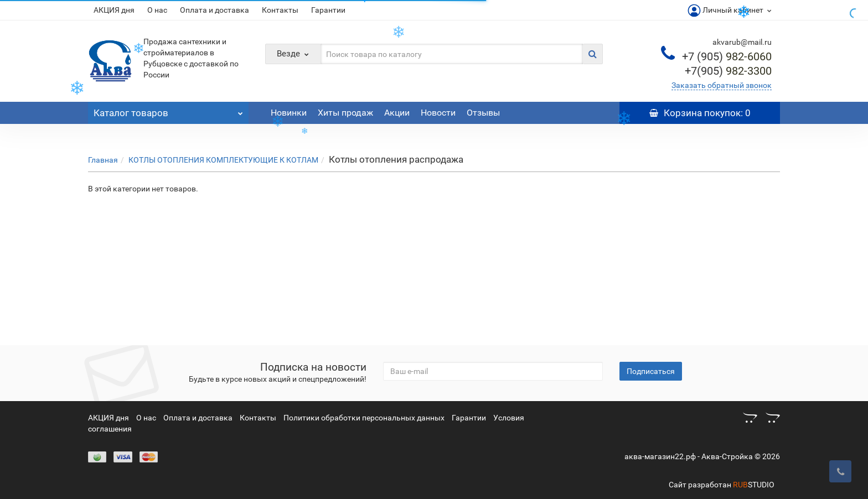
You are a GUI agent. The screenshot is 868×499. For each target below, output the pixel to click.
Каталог (168, 110)
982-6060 (727, 56)
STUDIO (754, 485)
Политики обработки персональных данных (364, 418)
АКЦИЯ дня (114, 10)
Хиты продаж (345, 113)
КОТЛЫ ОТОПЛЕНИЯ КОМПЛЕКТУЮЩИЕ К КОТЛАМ (223, 160)
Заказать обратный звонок (722, 85)
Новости (438, 113)
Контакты (280, 10)
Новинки (289, 113)
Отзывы (483, 113)
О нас (157, 10)
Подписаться (651, 371)
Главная (103, 160)
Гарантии (328, 10)
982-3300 (728, 71)
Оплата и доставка (215, 10)
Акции (397, 113)
